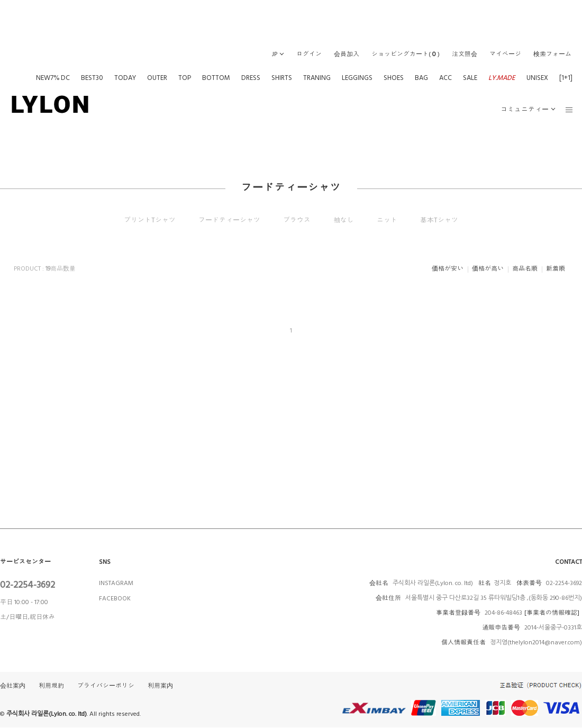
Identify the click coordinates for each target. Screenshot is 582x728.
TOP (185, 78)
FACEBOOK (115, 599)
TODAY (125, 78)
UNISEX (537, 78)
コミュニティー (525, 110)
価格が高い (488, 269)
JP (275, 54)
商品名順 (525, 269)
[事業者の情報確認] (552, 613)
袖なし (344, 220)
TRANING (317, 78)
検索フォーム (552, 54)
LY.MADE (502, 78)
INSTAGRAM (116, 583)
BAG (421, 78)
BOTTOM (216, 78)
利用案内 (160, 686)
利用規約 (51, 686)
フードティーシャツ (229, 220)
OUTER (157, 78)
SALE (470, 78)
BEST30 (92, 78)
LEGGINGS (357, 78)
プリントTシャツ (150, 220)
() (406, 54)
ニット (387, 220)
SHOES (394, 78)
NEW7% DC (53, 78)
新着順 (556, 269)
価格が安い (448, 269)
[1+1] (566, 78)
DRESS (251, 78)
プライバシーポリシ (106, 686)
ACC (445, 78)
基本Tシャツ (439, 220)
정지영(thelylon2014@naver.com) (536, 642)
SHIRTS (282, 78)
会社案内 (13, 686)
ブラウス (297, 220)
